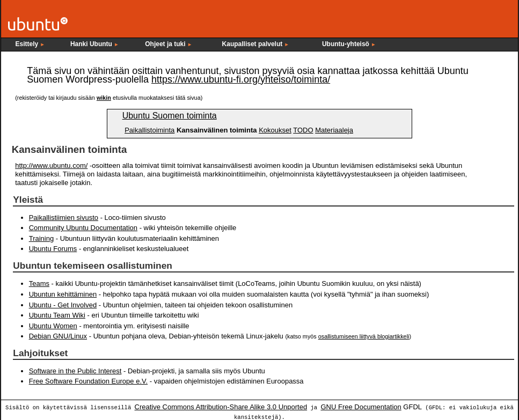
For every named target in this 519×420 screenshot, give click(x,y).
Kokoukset (275, 130)
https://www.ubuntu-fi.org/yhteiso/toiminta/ (241, 79)
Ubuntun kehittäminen (63, 294)
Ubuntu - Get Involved (63, 304)
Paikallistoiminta (149, 130)
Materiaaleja (334, 130)
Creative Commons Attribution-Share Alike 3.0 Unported (221, 406)
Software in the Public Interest (75, 370)
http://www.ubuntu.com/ (51, 165)
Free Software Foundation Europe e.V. (88, 381)
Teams (39, 283)
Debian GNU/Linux (58, 336)
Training (41, 238)
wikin (104, 98)
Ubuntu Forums (53, 249)
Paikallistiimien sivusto (64, 218)
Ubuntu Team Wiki (57, 315)
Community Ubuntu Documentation (83, 228)
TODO (303, 130)
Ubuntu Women (53, 325)
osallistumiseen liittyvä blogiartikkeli (364, 336)
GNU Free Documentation (361, 406)
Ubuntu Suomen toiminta (170, 116)
